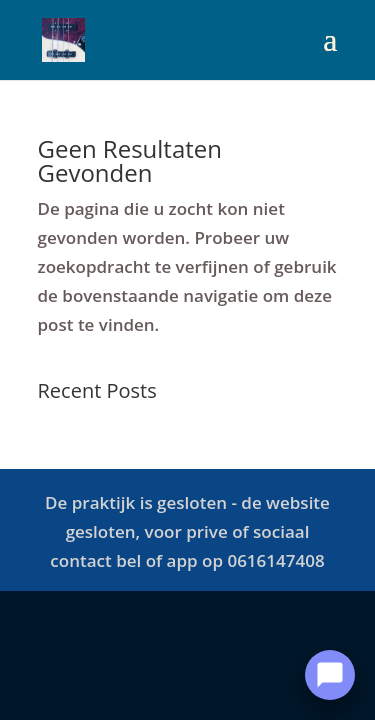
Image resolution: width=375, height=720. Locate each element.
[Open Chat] (330, 675)
